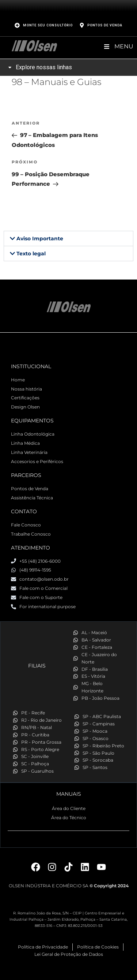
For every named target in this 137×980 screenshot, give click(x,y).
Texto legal (31, 254)
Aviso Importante (40, 238)
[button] (68, 238)
